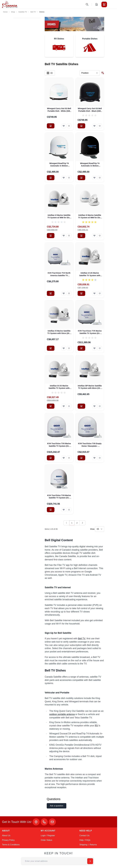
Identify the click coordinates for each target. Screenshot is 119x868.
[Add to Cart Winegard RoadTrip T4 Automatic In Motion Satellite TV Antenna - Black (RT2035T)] (81, 178)
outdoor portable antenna (62, 714)
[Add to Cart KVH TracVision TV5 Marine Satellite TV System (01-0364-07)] (81, 348)
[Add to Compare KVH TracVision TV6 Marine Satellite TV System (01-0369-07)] (69, 458)
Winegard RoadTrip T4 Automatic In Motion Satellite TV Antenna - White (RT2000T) (59, 165)
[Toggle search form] (87, 4)
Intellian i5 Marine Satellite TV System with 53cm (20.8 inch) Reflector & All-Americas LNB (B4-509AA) (59, 332)
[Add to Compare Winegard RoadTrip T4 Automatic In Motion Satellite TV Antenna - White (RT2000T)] (69, 178)
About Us (6, 835)
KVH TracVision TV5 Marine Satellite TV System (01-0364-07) (90, 332)
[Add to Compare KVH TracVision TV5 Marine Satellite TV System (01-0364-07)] (100, 348)
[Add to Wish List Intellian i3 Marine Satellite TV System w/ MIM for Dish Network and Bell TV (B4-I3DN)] (94, 236)
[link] (66, 523)
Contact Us (84, 835)
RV (96, 726)
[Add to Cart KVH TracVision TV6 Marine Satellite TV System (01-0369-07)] (51, 458)
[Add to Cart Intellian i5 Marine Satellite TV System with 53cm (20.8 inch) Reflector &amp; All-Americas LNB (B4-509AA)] (51, 348)
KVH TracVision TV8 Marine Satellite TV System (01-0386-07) (59, 497)
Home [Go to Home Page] (5, 12)
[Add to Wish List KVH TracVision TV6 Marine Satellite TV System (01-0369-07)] (64, 458)
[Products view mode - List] (52, 73)
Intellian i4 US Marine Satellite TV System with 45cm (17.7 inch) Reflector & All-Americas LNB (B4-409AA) (90, 274)
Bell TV (33, 12)
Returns (93, 845)
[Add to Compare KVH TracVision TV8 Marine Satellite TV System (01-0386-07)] (69, 510)
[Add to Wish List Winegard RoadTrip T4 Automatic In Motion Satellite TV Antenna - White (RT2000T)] (64, 178)
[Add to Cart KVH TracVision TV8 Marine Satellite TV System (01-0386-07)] (51, 510)
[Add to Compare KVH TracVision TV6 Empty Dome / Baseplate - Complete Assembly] (100, 458)
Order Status (47, 840)
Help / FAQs (85, 840)
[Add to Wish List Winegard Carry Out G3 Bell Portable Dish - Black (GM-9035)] (94, 126)
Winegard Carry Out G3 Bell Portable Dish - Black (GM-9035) (90, 110)
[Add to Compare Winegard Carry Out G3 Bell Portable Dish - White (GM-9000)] (69, 126)
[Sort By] (90, 73)
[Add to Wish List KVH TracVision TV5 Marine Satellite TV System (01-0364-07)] (94, 348)
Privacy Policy (8, 840)
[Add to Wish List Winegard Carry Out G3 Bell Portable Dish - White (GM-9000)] (64, 126)
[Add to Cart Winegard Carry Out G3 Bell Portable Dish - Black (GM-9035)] (81, 126)
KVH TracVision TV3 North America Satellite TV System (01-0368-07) (59, 274)
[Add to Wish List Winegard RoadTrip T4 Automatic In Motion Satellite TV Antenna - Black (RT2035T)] (94, 178)
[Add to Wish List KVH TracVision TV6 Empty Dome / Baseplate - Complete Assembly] (94, 458)
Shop (13, 12)
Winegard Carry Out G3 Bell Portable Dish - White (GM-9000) (59, 110)
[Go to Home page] (10, 4)
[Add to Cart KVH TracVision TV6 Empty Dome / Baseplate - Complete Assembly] (81, 458)
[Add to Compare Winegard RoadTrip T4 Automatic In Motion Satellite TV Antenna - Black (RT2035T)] (100, 178)
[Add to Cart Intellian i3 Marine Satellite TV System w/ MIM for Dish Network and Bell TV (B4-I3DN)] (81, 236)
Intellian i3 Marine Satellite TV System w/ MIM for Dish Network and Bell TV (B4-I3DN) (90, 217)
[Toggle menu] (111, 4)
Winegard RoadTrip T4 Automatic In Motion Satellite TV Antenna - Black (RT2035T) (90, 165)
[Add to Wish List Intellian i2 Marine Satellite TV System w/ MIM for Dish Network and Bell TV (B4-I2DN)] (64, 236)
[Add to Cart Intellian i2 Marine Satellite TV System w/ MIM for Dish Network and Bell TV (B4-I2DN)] (51, 236)
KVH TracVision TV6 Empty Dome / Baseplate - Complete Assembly (90, 445)
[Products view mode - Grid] (48, 73)
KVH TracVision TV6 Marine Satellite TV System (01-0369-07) (59, 445)
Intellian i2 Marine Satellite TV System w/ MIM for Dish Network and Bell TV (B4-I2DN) (59, 217)
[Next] (82, 523)
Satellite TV (23, 12)
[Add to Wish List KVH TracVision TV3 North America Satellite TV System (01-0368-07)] (64, 293)
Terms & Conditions (11, 845)
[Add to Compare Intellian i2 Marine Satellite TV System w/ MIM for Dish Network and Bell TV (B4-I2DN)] (69, 236)
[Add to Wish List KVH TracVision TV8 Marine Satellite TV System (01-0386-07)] (64, 510)
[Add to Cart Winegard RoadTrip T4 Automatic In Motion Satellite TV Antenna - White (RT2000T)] (51, 178)
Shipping (83, 845)
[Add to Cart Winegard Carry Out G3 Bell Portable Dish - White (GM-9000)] (51, 126)
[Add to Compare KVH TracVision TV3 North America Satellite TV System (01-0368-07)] (69, 293)
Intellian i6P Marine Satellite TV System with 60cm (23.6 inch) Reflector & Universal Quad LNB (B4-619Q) (90, 387)
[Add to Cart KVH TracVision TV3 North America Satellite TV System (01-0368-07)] (51, 293)
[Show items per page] (100, 529)
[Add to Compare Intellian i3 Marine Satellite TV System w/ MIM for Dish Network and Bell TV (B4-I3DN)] (100, 236)
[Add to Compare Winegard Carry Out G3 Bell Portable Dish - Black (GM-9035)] (100, 126)
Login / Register (48, 835)
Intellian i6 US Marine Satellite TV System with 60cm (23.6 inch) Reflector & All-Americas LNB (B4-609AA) (59, 387)
